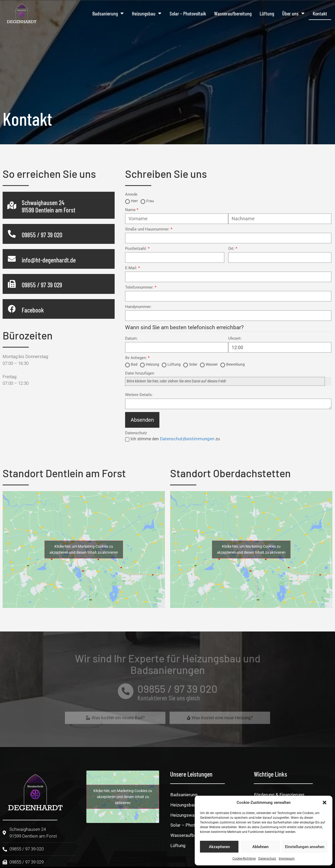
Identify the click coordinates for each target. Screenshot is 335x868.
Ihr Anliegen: (136, 358)
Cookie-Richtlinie (244, 859)
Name (130, 210)
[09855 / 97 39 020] (12, 234)
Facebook (33, 310)
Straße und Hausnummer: (147, 229)
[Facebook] (12, 309)
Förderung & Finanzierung (279, 795)
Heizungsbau (147, 13)
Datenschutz (267, 859)
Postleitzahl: (136, 249)
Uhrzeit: (235, 339)
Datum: (131, 339)
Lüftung (267, 13)
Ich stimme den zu (175, 439)
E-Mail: (131, 268)
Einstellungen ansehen (305, 847)
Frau (150, 201)
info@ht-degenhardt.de (49, 260)
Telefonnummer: (139, 287)
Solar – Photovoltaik (188, 13)
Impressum (287, 859)
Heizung (152, 364)
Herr (134, 201)
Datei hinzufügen (140, 373)
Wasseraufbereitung (233, 13)
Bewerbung (235, 364)
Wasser (212, 364)
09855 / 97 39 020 (42, 235)
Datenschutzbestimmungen (187, 439)
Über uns (293, 13)
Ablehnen (260, 847)
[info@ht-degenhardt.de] (12, 259)
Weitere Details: (139, 395)
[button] (325, 803)
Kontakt (320, 13)
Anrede (131, 194)
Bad (134, 364)
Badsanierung (108, 13)
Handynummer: (138, 307)
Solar (193, 364)
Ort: (231, 249)
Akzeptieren (219, 847)
